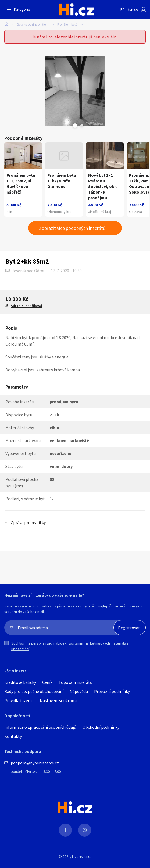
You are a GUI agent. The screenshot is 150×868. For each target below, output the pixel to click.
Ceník (47, 682)
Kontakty (13, 736)
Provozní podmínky (112, 691)
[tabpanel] (75, 91)
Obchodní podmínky (101, 727)
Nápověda (79, 691)
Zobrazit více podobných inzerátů (72, 228)
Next (82, 126)
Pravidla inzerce (19, 700)
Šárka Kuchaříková (26, 306)
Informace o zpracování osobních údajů (40, 727)
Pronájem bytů (67, 24)
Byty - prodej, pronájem (33, 24)
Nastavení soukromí (58, 700)
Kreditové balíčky (20, 682)
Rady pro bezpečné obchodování (34, 691)
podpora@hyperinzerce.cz (35, 763)
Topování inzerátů (76, 682)
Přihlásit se (129, 9)
